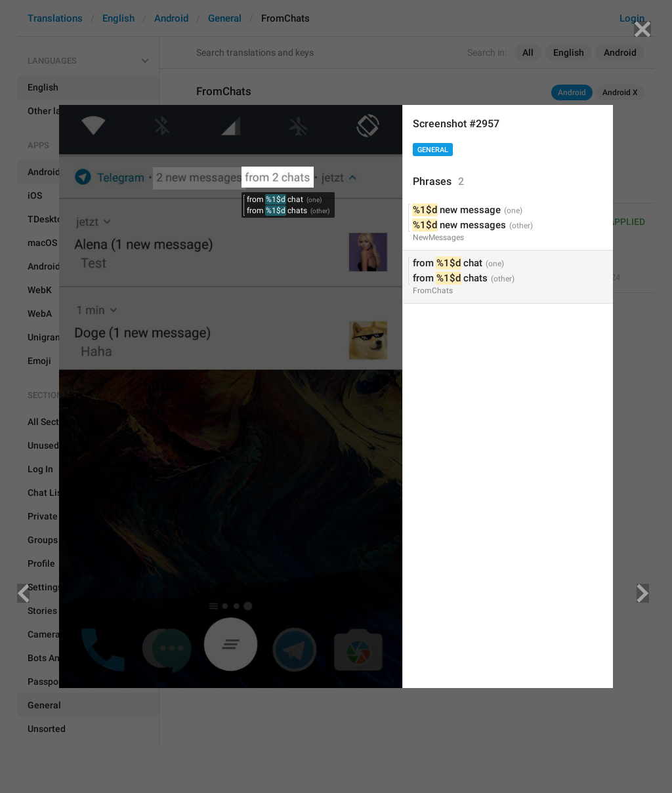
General (433, 150)
